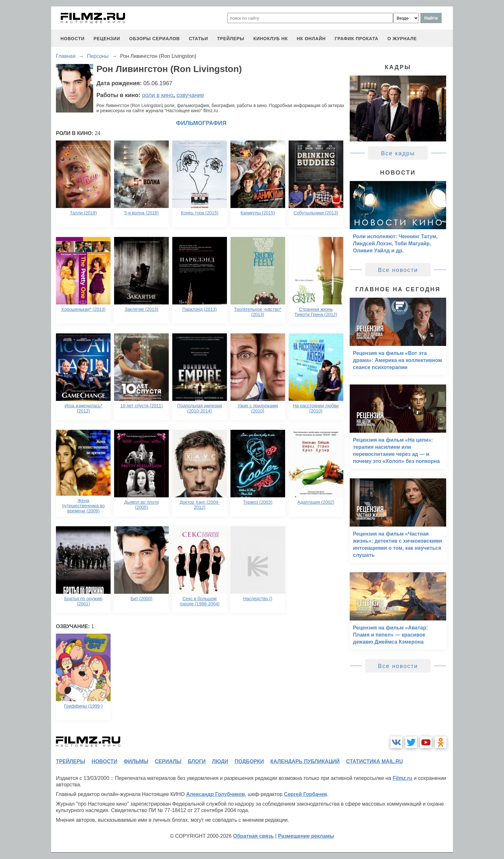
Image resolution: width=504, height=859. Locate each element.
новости (72, 39)
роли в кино (158, 95)
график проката (356, 39)
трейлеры (231, 39)
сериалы (168, 761)
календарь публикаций (305, 761)
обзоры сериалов (155, 39)
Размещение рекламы (306, 836)
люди (220, 761)
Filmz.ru (402, 778)
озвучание (190, 95)
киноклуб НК (270, 39)
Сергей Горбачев (305, 794)
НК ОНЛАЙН (311, 39)
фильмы (136, 761)
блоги (197, 761)
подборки (249, 761)
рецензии (107, 39)
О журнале (402, 39)
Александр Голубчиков (216, 794)
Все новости (398, 270)
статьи (198, 39)
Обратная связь (253, 836)
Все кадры (398, 153)
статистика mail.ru (375, 761)
